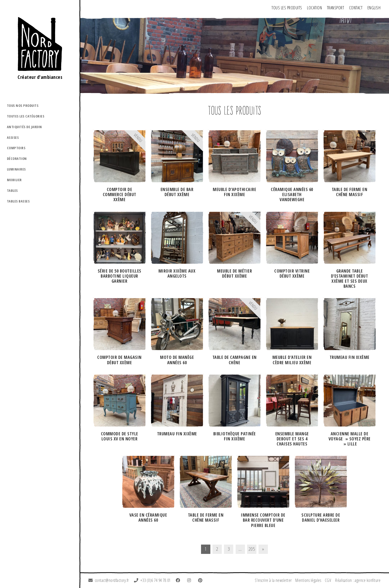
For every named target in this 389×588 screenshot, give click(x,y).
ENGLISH (374, 8)
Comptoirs (16, 148)
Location (314, 8)
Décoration (17, 159)
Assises (13, 137)
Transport (336, 8)
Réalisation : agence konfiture (358, 580)
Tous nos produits (23, 106)
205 (252, 549)
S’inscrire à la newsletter (273, 580)
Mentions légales (308, 580)
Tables (12, 190)
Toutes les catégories (26, 116)
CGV (328, 580)
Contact (356, 8)
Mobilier (14, 180)
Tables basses (18, 201)
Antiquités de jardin (24, 127)
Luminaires (16, 169)
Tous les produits (287, 8)
